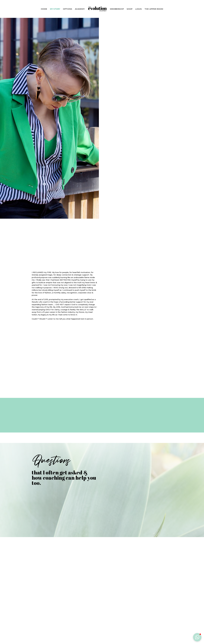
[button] (197, 637)
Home (44, 9)
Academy (80, 9)
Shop (130, 9)
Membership (117, 9)
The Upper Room (154, 9)
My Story (55, 9)
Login (138, 9)
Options (68, 9)
